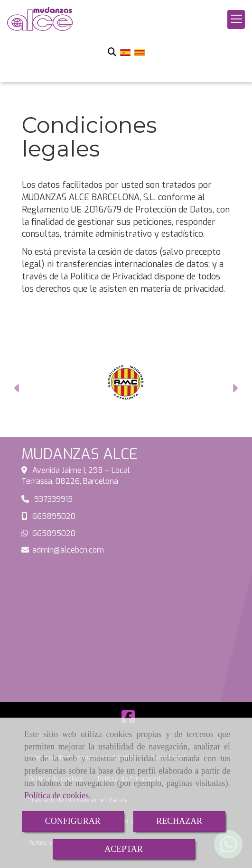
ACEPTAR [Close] (124, 849)
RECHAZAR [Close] (179, 821)
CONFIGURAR (73, 821)
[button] (17, 390)
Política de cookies (56, 795)
